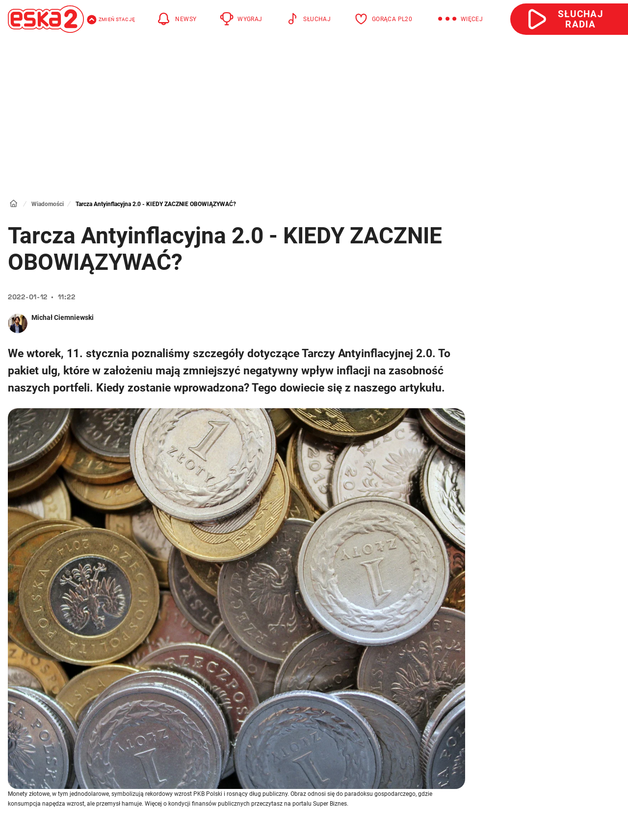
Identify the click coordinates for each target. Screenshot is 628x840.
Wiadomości (48, 204)
